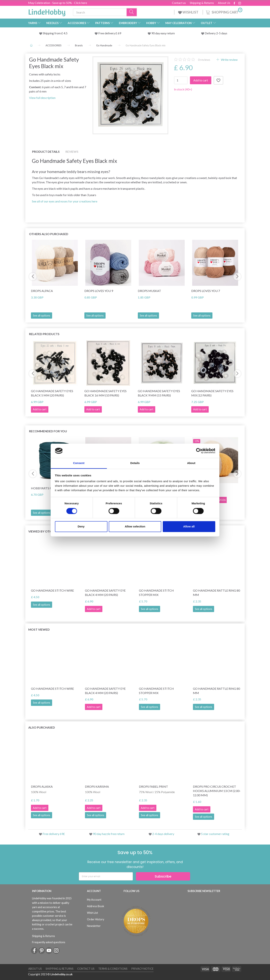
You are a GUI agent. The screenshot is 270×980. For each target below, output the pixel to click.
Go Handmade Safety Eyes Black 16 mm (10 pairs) (105, 393)
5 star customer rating (215, 834)
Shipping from (52, 33)
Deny (81, 527)
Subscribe (163, 876)
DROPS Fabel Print (153, 786)
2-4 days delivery (163, 834)
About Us (224, 3)
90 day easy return (163, 33)
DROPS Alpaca (42, 291)
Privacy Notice (142, 969)
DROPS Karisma (97, 786)
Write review (229, 60)
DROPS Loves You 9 (99, 291)
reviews (204, 60)
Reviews (72, 152)
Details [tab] (135, 463)
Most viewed (39, 629)
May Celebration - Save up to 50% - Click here (58, 3)
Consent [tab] (79, 463)
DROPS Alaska (42, 786)
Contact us (179, 3)
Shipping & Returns (202, 3)
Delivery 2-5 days (216, 33)
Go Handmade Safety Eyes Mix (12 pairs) (212, 393)
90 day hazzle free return (109, 834)
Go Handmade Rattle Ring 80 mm (216, 593)
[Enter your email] (106, 876)
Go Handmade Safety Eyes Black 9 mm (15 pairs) (159, 393)
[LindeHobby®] (47, 11)
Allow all (189, 527)
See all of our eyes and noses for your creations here (65, 201)
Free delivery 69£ (54, 834)
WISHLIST (189, 12)
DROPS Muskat (149, 291)
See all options (42, 316)
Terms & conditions (113, 969)
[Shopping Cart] (224, 12)
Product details (46, 152)
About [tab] (191, 463)
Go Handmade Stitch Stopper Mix (156, 593)
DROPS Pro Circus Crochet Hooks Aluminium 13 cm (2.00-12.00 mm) (217, 791)
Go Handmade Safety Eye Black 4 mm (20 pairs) (105, 593)
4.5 (65, 33)
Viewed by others (43, 531)
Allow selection (135, 527)
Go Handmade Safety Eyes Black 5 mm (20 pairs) (52, 393)
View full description (42, 98)
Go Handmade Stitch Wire (52, 590)
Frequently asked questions (49, 942)
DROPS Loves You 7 (206, 291)
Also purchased (42, 727)
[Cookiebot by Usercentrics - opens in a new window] (199, 451)
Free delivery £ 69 (110, 33)
